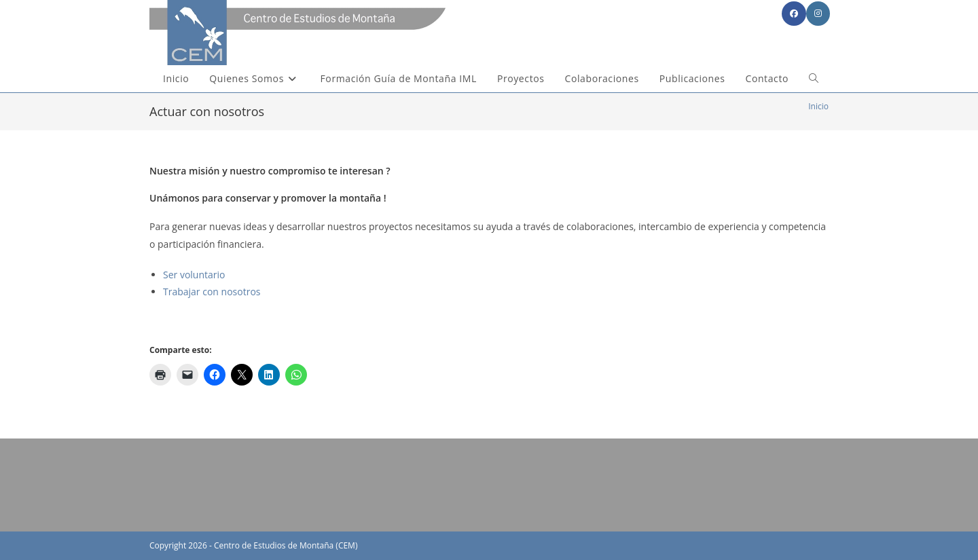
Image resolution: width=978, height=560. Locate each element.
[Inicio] (818, 106)
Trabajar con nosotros (212, 292)
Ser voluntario (194, 275)
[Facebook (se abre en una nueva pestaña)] (794, 14)
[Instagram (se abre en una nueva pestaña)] (818, 14)
